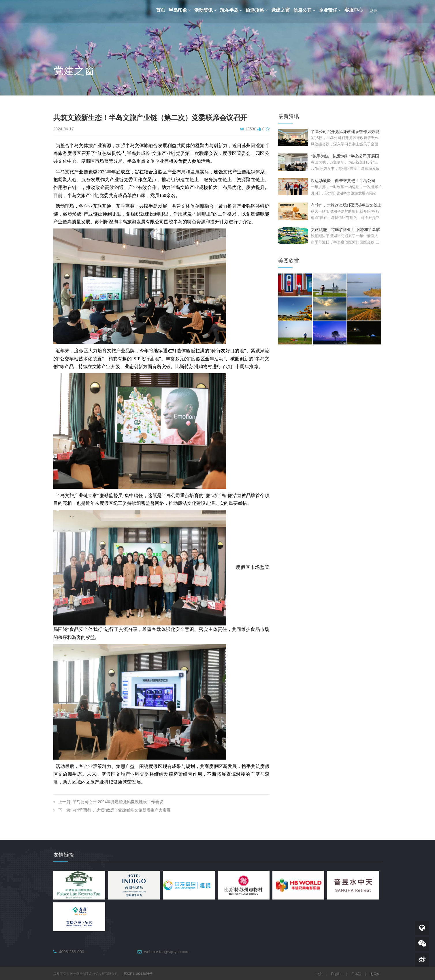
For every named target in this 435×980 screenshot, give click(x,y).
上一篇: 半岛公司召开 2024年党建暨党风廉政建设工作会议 (111, 802)
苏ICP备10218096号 (138, 974)
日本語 (356, 974)
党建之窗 (280, 10)
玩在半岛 (231, 10)
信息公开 (304, 10)
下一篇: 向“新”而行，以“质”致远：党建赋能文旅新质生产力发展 (114, 810)
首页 (161, 10)
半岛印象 (180, 10)
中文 (319, 974)
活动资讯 (205, 10)
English (337, 974)
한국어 (375, 974)
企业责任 (330, 10)
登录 (373, 11)
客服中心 (354, 10)
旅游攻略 (257, 10)
